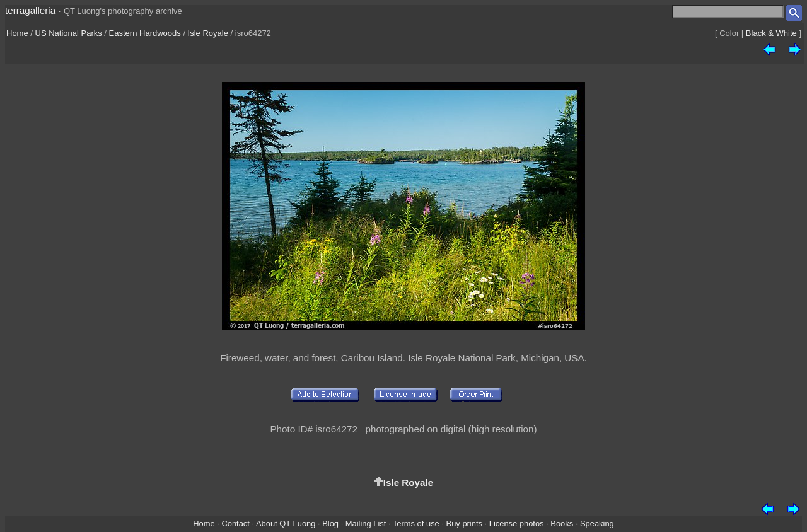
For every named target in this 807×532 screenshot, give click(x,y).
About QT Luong (286, 523)
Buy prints (464, 523)
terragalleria (30, 10)
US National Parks (69, 33)
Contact (235, 523)
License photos (517, 523)
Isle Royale (208, 33)
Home (17, 33)
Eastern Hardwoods (145, 33)
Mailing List (366, 523)
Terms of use (416, 523)
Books (562, 523)
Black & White (771, 33)
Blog (330, 523)
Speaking (597, 523)
